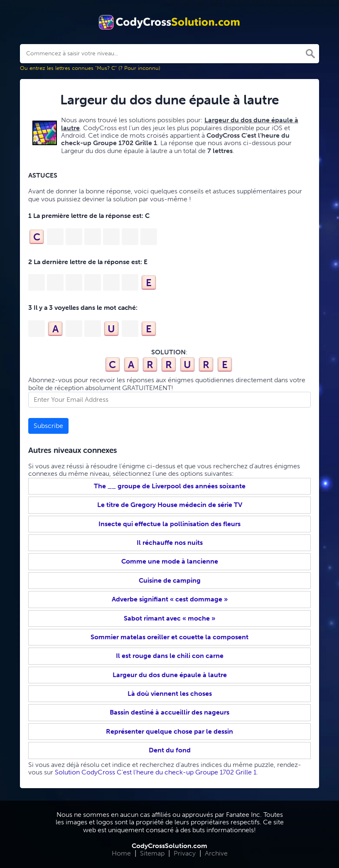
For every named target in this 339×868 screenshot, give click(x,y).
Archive (216, 853)
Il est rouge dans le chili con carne (170, 656)
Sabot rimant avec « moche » (169, 618)
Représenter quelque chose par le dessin (169, 731)
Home (121, 853)
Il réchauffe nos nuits (170, 543)
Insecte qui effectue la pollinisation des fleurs (169, 524)
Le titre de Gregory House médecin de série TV (170, 505)
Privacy (185, 853)
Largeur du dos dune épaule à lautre (170, 675)
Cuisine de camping (170, 580)
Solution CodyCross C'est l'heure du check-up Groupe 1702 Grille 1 (156, 772)
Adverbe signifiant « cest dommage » (170, 599)
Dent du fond (170, 750)
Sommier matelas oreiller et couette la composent (169, 637)
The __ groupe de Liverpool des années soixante (170, 486)
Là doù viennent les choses (170, 694)
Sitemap (152, 853)
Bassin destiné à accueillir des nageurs (169, 712)
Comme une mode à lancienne (170, 561)
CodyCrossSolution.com (169, 846)
